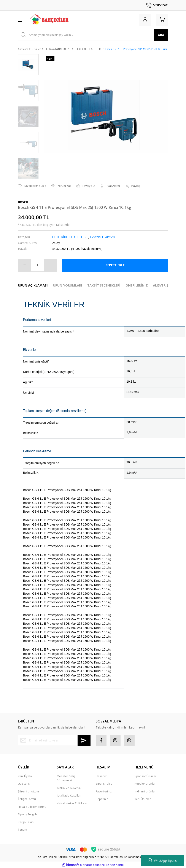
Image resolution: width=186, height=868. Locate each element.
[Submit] (84, 740)
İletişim (22, 830)
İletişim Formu (27, 799)
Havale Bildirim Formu (32, 807)
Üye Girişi (24, 784)
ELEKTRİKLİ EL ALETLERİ (70, 237)
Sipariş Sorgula (28, 814)
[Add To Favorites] (32, 186)
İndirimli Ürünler (145, 791)
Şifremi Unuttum (28, 791)
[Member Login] (145, 20)
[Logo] (50, 20)
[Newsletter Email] (54, 740)
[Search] (93, 35)
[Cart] (162, 20)
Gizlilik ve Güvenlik (69, 788)
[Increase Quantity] (50, 265)
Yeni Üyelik (25, 776)
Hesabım (102, 776)
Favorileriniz (104, 791)
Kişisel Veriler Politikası (72, 803)
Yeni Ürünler (143, 799)
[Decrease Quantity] (25, 265)
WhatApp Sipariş (162, 860)
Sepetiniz (102, 799)
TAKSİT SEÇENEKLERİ (104, 285)
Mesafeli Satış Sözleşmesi (66, 778)
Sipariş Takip (104, 784)
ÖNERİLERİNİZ (137, 285)
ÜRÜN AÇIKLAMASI (33, 285)
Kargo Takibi (26, 822)
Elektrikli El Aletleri (102, 237)
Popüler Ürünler (145, 784)
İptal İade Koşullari (69, 795)
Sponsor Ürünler (145, 776)
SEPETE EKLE (115, 265)
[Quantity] (37, 265)
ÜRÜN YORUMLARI (68, 285)
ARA (161, 35)
